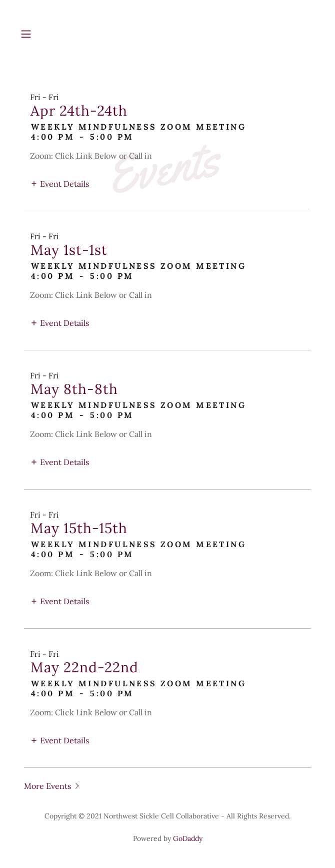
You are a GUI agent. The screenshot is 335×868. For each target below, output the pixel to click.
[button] (39, 34)
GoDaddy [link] (188, 838)
